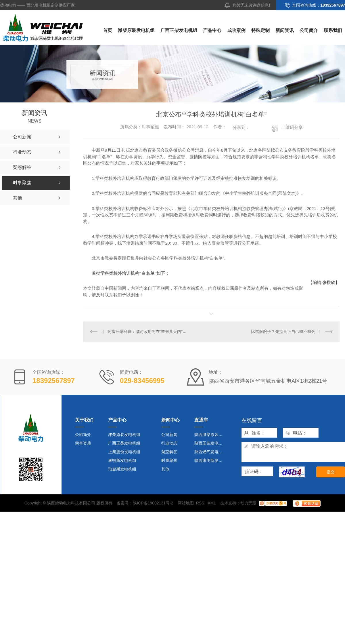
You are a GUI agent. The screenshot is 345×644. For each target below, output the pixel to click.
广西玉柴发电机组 (179, 30)
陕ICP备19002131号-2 (153, 503)
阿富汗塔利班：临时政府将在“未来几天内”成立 (147, 331)
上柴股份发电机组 (124, 452)
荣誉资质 (83, 443)
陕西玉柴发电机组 (210, 443)
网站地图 (186, 503)
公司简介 (309, 30)
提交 (331, 472)
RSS (201, 503)
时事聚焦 (169, 460)
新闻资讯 (285, 30)
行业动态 (169, 443)
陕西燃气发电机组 (210, 452)
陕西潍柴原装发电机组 (211, 435)
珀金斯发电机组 (122, 469)
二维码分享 (292, 127)
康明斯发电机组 (122, 460)
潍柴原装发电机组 (136, 30)
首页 (108, 30)
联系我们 (333, 30)
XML (212, 503)
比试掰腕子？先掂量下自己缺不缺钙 (283, 331)
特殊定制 (260, 30)
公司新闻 (169, 435)
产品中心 (212, 30)
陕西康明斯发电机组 (211, 460)
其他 (165, 469)
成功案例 (236, 30)
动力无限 (248, 503)
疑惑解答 (169, 452)
